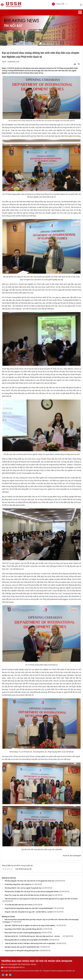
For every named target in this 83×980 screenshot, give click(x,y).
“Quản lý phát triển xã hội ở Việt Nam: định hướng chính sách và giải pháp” (30, 945)
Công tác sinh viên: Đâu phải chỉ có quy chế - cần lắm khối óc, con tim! (29, 913)
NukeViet (54, 972)
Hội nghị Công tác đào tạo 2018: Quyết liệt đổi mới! (22, 948)
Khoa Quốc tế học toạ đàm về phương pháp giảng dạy (23, 934)
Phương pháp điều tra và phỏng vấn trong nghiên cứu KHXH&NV (27, 941)
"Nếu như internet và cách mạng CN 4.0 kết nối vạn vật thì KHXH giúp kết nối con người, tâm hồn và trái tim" (41, 900)
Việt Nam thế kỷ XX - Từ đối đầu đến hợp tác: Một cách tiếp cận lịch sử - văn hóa (33, 938)
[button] (58, 5)
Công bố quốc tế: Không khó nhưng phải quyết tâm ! (22, 952)
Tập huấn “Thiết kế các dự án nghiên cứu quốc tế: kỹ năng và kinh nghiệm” (30, 927)
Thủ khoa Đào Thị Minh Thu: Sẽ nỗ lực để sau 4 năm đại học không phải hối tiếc (32, 893)
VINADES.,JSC (70, 972)
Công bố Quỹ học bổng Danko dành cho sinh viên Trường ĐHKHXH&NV (29, 910)
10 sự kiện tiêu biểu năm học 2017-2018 (18, 906)
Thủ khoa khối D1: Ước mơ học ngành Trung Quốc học (23, 890)
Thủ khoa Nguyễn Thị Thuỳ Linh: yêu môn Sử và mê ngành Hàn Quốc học (29, 882)
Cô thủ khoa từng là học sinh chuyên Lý (18, 886)
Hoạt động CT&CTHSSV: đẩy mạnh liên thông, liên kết (23, 930)
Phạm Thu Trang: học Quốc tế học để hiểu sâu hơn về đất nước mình (28, 897)
